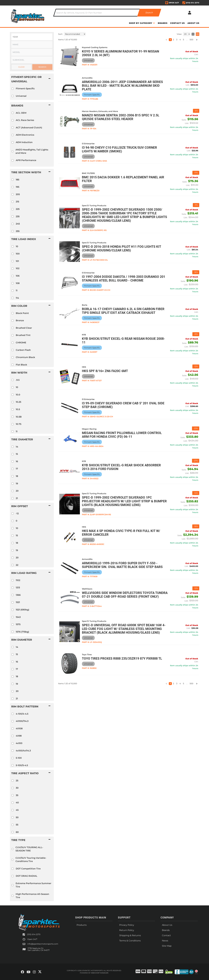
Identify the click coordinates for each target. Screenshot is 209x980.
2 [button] (173, 684)
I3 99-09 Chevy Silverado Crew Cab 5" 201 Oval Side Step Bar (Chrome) (123, 405)
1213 (18, 588)
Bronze (20, 320)
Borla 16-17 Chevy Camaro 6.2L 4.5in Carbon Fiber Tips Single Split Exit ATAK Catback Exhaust (123, 311)
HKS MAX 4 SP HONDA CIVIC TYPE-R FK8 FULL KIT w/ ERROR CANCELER (121, 533)
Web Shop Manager (100, 973)
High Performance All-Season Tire (32, 896)
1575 (18, 624)
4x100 (19, 743)
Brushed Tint (23, 335)
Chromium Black (25, 357)
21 (17, 498)
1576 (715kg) (22, 632)
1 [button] (170, 684)
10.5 (18, 409)
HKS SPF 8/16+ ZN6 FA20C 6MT (105, 371)
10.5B (19, 417)
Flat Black (21, 365)
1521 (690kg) (23, 610)
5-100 (19, 758)
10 (17, 387)
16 (17, 461)
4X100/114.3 (22, 721)
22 (17, 565)
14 (17, 447)
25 (17, 781)
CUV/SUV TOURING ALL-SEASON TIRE (29, 849)
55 (17, 825)
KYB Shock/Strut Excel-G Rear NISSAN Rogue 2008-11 (123, 341)
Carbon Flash (23, 350)
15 (17, 454)
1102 (18, 580)
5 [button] (183, 684)
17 (17, 469)
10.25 (18, 402)
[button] (32, 306)
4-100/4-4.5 (22, 714)
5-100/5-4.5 (22, 765)
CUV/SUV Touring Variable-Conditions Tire (31, 860)
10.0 (18, 395)
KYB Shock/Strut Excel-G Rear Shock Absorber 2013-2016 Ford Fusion (121, 467)
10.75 (19, 424)
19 (17, 484)
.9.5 (18, 380)
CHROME (21, 343)
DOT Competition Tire (28, 869)
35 (17, 795)
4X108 (19, 729)
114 (17, 298)
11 (17, 431)
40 (17, 803)
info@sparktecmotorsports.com (43, 944)
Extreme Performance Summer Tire (33, 885)
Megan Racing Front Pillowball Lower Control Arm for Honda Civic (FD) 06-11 (122, 435)
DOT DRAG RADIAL (27, 876)
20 (17, 491)
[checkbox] (13, 298)
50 (17, 817)
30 (17, 788)
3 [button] (177, 684)
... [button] (187, 684)
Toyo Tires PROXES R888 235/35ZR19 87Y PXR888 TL (122, 659)
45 (17, 810)
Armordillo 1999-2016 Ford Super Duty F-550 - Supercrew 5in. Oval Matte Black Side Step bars (122, 565)
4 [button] (180, 684)
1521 (18, 602)
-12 (17, 513)
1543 (18, 617)
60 (17, 832)
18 (17, 476)
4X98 (19, 736)
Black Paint (22, 313)
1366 (18, 595)
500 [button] (191, 684)
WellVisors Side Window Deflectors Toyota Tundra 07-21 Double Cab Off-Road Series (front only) (125, 595)
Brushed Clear (24, 328)
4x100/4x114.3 (23, 751)
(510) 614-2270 (34, 934)
